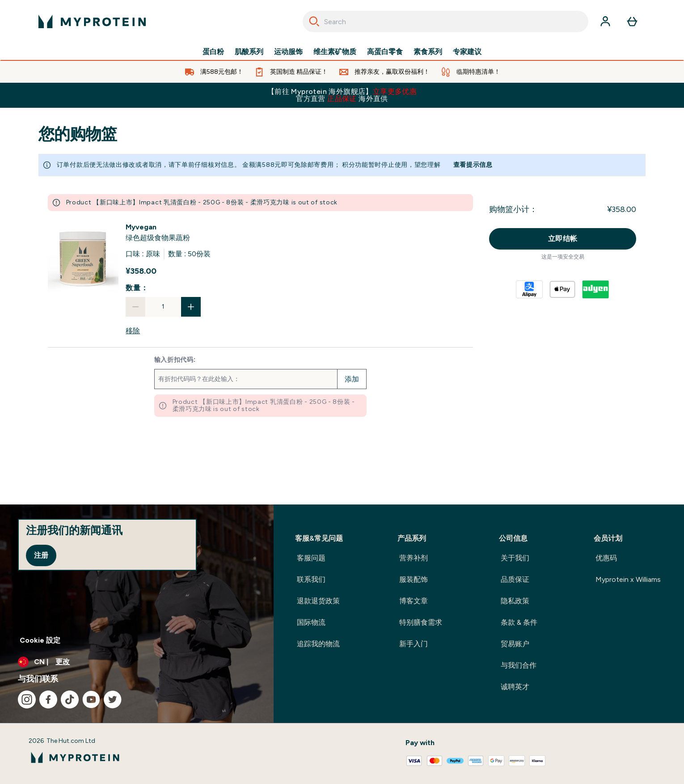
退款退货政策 (318, 601)
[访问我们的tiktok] (70, 699)
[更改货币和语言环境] (137, 662)
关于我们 (515, 558)
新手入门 (414, 644)
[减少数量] (135, 307)
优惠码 (606, 558)
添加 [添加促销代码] (352, 379)
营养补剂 (414, 558)
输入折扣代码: (175, 360)
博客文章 (414, 601)
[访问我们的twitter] (113, 699)
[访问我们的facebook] (48, 699)
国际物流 (311, 622)
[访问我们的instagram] (27, 699)
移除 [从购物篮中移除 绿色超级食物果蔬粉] (133, 331)
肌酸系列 (249, 52)
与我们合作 (519, 665)
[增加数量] (191, 307)
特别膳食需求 (421, 622)
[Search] (314, 21)
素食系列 (428, 52)
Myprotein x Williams (628, 579)
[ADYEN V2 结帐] (596, 289)
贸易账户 (515, 644)
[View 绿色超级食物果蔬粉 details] (158, 233)
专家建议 (467, 52)
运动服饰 (288, 52)
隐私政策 (515, 601)
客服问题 (311, 558)
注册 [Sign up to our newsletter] (41, 555)
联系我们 (311, 579)
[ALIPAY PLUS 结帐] (530, 289)
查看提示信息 (473, 165)
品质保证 (515, 579)
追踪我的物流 (318, 644)
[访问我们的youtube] (91, 699)
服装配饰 (414, 579)
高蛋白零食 (385, 52)
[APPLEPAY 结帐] (563, 289)
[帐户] (605, 21)
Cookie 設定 (40, 640)
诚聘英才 (515, 687)
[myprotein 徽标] (92, 21)
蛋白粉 (213, 52)
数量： (137, 288)
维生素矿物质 (335, 52)
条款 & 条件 (519, 622)
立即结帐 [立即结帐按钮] (563, 239)
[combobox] (445, 21)
